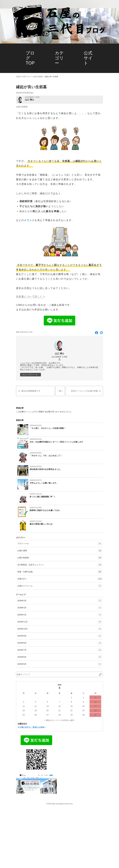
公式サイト (88, 58)
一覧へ (60, 391)
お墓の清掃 (60, 552)
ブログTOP (30, 58)
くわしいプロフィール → (30, 375)
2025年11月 (60, 623)
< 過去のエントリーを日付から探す (59, 720)
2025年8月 (60, 644)
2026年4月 (60, 602)
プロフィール (60, 544)
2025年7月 (60, 651)
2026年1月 (60, 616)
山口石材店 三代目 (32, 97)
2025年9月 (60, 637)
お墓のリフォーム (60, 587)
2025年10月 (60, 630)
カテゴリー (59, 58)
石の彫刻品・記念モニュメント (60, 566)
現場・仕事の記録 (60, 573)
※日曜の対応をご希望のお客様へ (32, 727)
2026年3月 (60, 609)
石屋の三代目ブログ (23, 77)
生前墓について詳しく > (30, 297)
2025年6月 (60, 658)
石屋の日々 (60, 580)
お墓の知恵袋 (38, 77)
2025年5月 (60, 665)
